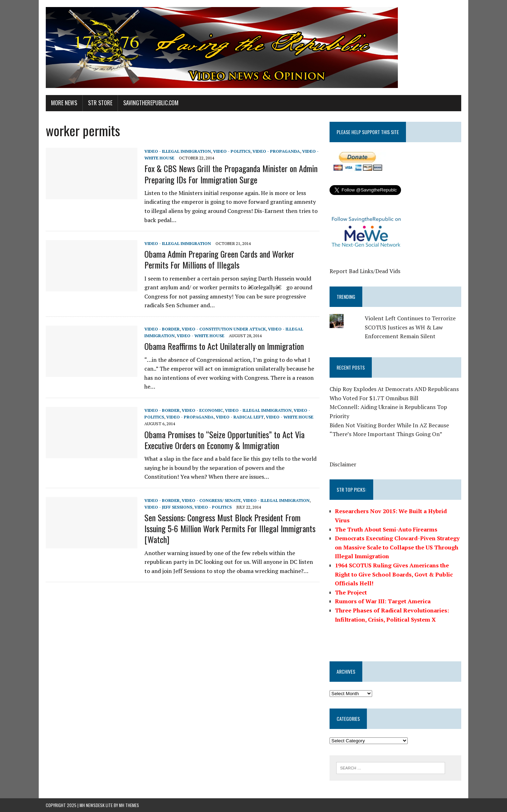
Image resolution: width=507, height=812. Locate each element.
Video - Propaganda (276, 151)
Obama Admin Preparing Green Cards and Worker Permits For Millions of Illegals (219, 259)
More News (64, 103)
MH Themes (129, 805)
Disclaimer (343, 464)
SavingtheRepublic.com (151, 103)
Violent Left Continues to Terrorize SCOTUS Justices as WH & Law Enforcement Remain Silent (410, 327)
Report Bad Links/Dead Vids (365, 271)
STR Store (100, 103)
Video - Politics (232, 151)
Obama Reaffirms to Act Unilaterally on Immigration (224, 346)
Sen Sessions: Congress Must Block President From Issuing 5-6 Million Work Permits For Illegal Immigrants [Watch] (230, 528)
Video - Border (162, 329)
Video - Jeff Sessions (168, 507)
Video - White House (201, 336)
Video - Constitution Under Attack (224, 329)
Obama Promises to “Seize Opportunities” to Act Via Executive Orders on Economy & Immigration (224, 440)
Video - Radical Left (240, 417)
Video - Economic (202, 410)
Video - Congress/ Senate (211, 500)
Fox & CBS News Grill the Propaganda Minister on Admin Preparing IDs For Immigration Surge (231, 174)
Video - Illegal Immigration (178, 151)
